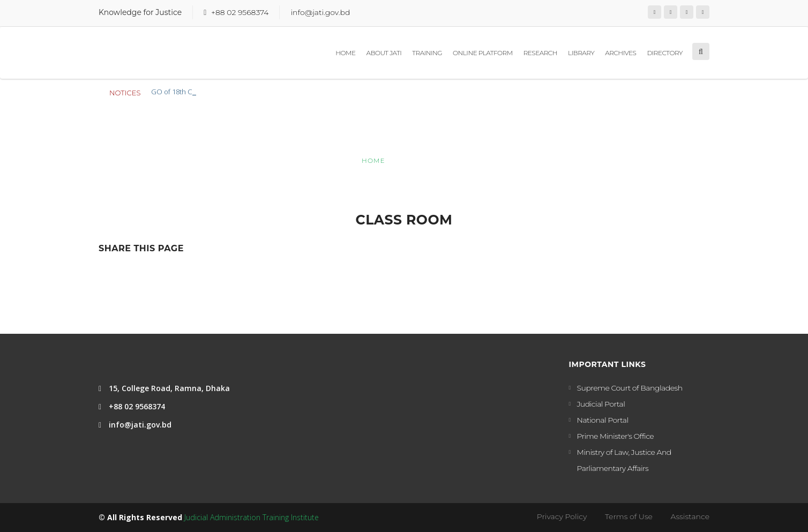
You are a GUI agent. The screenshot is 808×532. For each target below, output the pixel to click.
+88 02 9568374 (240, 12)
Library (581, 53)
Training (427, 53)
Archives (620, 53)
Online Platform (483, 53)
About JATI (384, 53)
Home (345, 53)
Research (540, 53)
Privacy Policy (562, 516)
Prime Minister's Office (616, 436)
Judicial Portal (601, 404)
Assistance (690, 516)
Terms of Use (629, 516)
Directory (665, 53)
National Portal (603, 420)
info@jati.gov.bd (320, 12)
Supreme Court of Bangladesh (630, 388)
